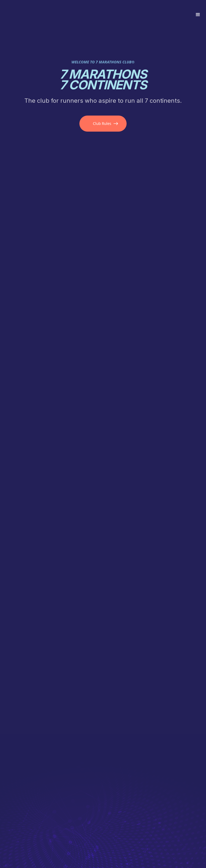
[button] (198, 15)
